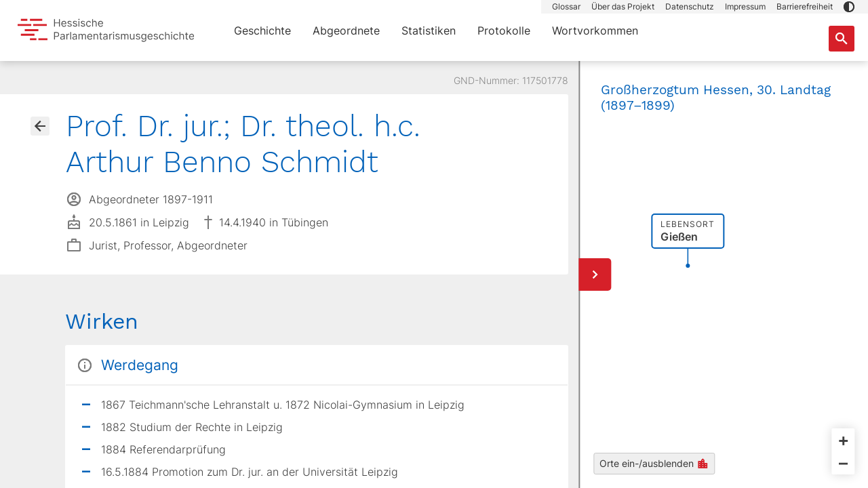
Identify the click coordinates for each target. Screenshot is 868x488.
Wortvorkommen (595, 30)
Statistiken (429, 30)
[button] (849, 7)
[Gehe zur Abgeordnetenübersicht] (40, 126)
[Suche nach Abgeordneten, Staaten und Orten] (842, 39)
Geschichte (262, 30)
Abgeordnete (346, 30)
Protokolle (504, 30)
